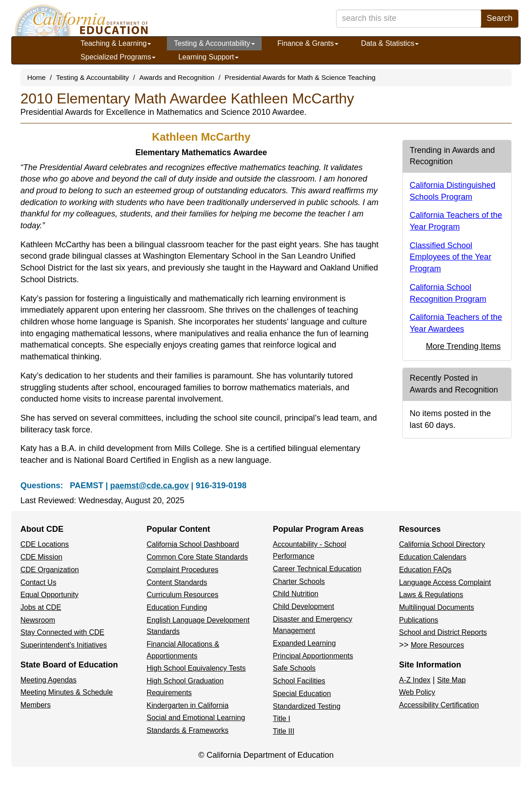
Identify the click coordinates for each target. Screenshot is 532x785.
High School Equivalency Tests (196, 668)
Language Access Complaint (445, 582)
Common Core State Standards (197, 557)
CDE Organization (50, 570)
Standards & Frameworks (188, 730)
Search (500, 18)
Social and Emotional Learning (196, 718)
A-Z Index (415, 680)
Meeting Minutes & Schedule (67, 692)
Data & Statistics (390, 43)
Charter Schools (299, 581)
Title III (284, 731)
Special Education (302, 694)
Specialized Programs (118, 57)
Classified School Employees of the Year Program (450, 257)
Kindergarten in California (188, 705)
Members (36, 705)
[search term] (409, 19)
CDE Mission (41, 557)
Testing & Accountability (214, 43)
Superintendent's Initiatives (64, 645)
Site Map (451, 680)
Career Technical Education (317, 569)
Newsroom (38, 620)
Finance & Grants (308, 43)
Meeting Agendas (49, 680)
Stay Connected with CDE (62, 632)
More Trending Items (463, 346)
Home (37, 77)
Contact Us (38, 582)
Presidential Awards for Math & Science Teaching (300, 77)
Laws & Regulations (431, 595)
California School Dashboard (193, 544)
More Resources (437, 645)
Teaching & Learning (116, 43)
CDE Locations (45, 544)
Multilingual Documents (437, 607)
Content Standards (177, 582)
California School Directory (442, 544)
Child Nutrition (296, 594)
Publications (419, 620)
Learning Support (208, 57)
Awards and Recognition (177, 77)
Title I (282, 719)
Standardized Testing (307, 706)
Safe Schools (294, 668)
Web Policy (417, 692)
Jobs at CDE (41, 607)
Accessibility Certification (439, 705)
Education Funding (177, 607)
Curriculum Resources (182, 595)
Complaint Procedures (182, 570)
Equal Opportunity (49, 595)
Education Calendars (433, 557)
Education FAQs (425, 570)
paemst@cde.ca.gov (150, 486)
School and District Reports (443, 632)
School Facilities (299, 681)
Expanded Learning (305, 643)
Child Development (304, 606)
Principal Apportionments (313, 656)
